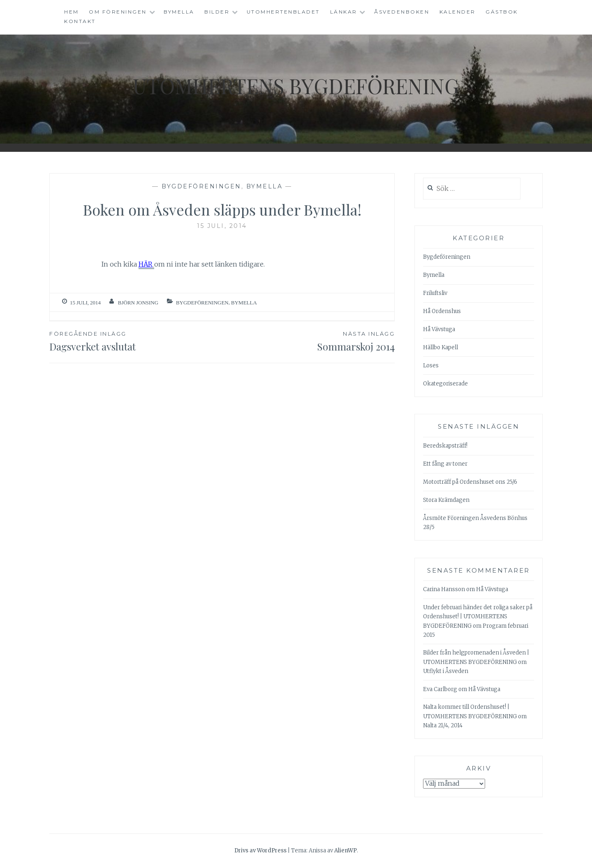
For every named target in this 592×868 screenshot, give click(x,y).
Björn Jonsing (138, 303)
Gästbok (502, 12)
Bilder (217, 12)
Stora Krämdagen (446, 500)
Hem (72, 12)
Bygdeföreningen (201, 186)
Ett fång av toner (445, 464)
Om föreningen (118, 12)
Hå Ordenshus (442, 311)
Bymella (179, 12)
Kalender (458, 12)
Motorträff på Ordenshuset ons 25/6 (470, 482)
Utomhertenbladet (283, 12)
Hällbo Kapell (441, 347)
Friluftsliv (435, 293)
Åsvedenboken (402, 12)
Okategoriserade (445, 384)
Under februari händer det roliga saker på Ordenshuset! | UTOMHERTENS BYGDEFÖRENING (478, 616)
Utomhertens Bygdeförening (296, 86)
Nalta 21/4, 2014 (443, 725)
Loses (431, 366)
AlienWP (346, 851)
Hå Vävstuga (439, 329)
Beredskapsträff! (445, 446)
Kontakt (80, 21)
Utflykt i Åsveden (446, 671)
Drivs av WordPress (260, 851)
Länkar (344, 12)
